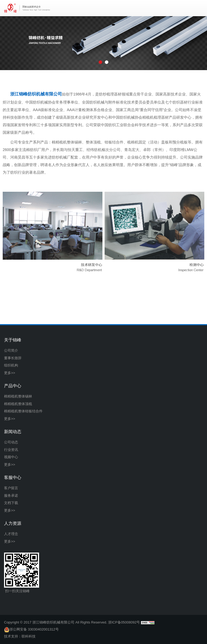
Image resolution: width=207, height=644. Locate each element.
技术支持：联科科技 (20, 636)
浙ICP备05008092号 (124, 622)
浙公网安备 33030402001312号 (31, 630)
